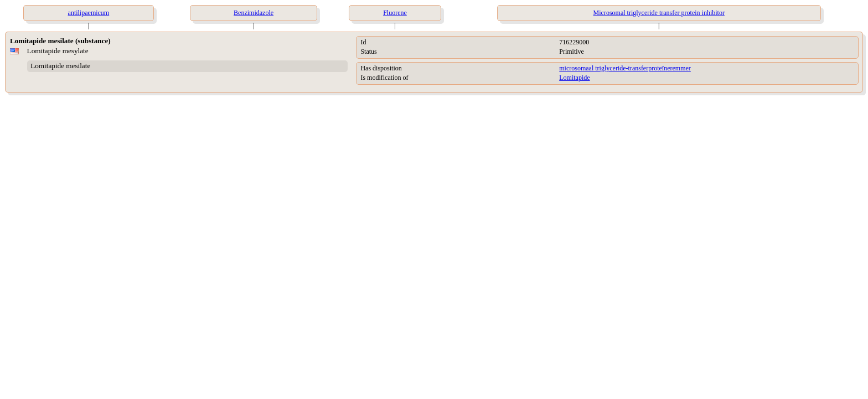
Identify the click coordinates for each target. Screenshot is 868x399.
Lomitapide (574, 78)
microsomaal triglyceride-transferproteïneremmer (625, 68)
